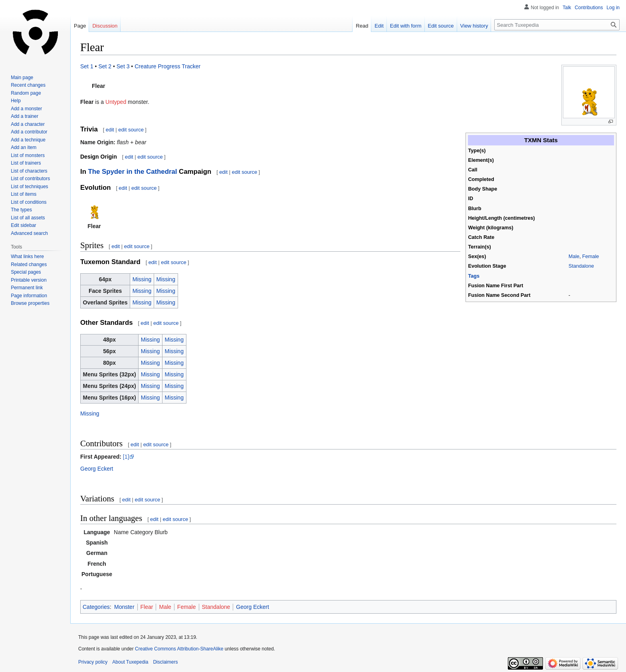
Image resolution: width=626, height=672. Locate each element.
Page (80, 26)
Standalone (581, 266)
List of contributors (30, 179)
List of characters (29, 171)
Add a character (28, 124)
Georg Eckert (97, 469)
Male (574, 256)
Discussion (105, 26)
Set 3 (123, 66)
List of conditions (29, 202)
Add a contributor (29, 132)
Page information (29, 296)
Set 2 (105, 66)
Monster (124, 607)
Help (16, 101)
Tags (474, 276)
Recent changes (28, 85)
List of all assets (28, 218)
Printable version (29, 280)
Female (590, 256)
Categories (96, 607)
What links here (27, 256)
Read (362, 26)
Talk (567, 8)
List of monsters (28, 155)
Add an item (24, 147)
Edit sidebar (23, 225)
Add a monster (26, 109)
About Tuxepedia (130, 662)
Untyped (116, 102)
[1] (126, 457)
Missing (142, 279)
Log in (613, 8)
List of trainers (26, 163)
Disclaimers (165, 662)
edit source (131, 130)
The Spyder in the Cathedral (133, 172)
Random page (26, 93)
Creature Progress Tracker (167, 66)
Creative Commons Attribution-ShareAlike (179, 649)
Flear (147, 607)
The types (21, 210)
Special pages (26, 272)
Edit (379, 26)
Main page (22, 78)
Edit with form (406, 26)
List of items (24, 194)
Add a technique (28, 140)
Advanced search (29, 233)
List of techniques (29, 187)
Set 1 (87, 66)
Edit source (441, 26)
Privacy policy (93, 662)
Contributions (589, 8)
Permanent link (27, 288)
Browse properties (30, 303)
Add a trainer (25, 116)
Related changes (29, 264)
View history (474, 26)
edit (110, 130)
